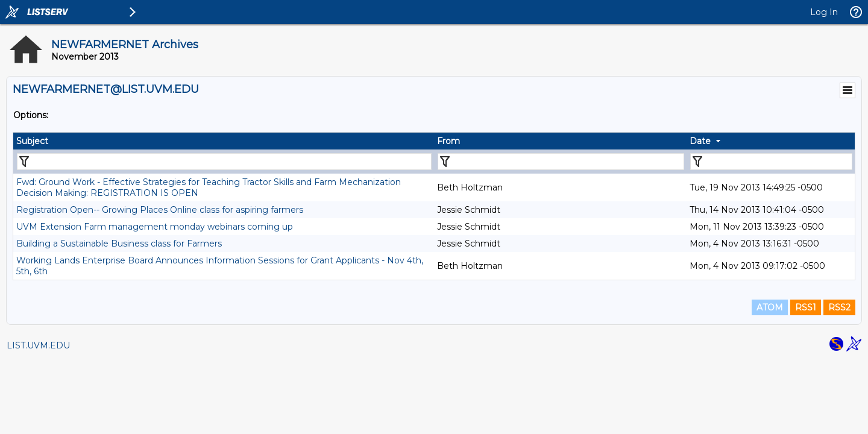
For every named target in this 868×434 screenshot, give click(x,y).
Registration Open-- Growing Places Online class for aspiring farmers (160, 210)
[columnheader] (224, 141)
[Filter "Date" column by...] (771, 162)
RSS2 (839, 307)
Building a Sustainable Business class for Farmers (119, 244)
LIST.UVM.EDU (38, 345)
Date (700, 141)
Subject (32, 141)
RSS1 (806, 307)
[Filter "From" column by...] (561, 162)
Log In (824, 12)
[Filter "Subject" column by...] (224, 162)
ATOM (770, 307)
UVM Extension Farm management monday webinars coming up (155, 227)
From (448, 141)
